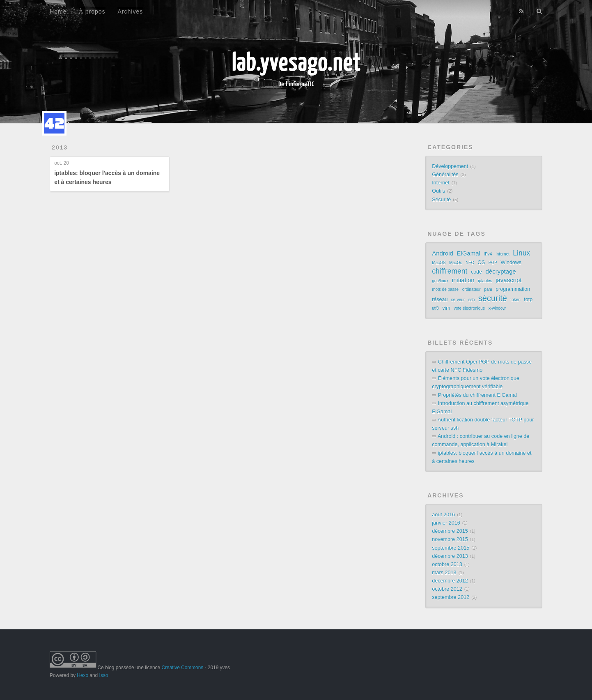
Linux (521, 253)
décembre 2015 (450, 531)
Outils (438, 191)
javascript (508, 280)
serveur (458, 300)
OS (481, 262)
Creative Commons (182, 668)
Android (443, 253)
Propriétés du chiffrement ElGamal (477, 395)
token (515, 300)
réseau (440, 299)
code (476, 272)
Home (58, 12)
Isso (103, 675)
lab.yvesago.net (296, 61)
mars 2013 (444, 573)
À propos (92, 12)
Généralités (445, 175)
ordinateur (472, 289)
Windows (511, 262)
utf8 (435, 308)
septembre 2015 (451, 548)
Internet (441, 183)
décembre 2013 (450, 556)
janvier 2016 (446, 523)
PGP (493, 263)
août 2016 (443, 515)
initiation (463, 280)
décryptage (500, 271)
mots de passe (445, 289)
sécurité (493, 298)
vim (446, 308)
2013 (60, 147)
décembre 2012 (450, 581)
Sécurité (441, 200)
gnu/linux (440, 281)
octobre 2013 (447, 564)
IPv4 (488, 254)
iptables (485, 281)
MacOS (439, 263)
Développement (450, 166)
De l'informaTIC (296, 84)
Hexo (83, 675)
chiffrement (450, 271)
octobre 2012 (447, 589)
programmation (513, 289)
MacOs (456, 263)
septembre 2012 (451, 597)
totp (528, 299)
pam (488, 289)
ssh (472, 300)
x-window (497, 308)
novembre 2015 (450, 539)
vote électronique (469, 308)
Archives (131, 12)
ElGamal (468, 253)
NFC (470, 263)
